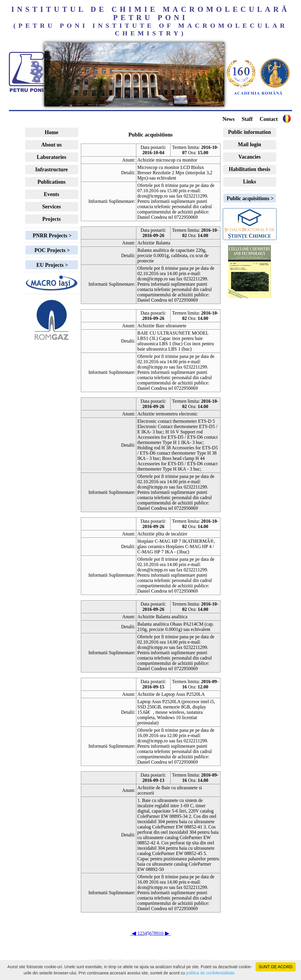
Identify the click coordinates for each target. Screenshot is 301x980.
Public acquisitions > (250, 198)
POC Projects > (51, 250)
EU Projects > (51, 265)
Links (249, 182)
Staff (247, 119)
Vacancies (250, 157)
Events (51, 194)
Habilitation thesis (250, 169)
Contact (269, 119)
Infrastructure (51, 170)
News (229, 119)
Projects (51, 219)
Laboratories (52, 157)
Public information (250, 132)
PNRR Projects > (51, 236)
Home (52, 132)
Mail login (250, 144)
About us (52, 145)
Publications (51, 182)
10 (161, 933)
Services (51, 207)
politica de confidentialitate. (211, 973)
